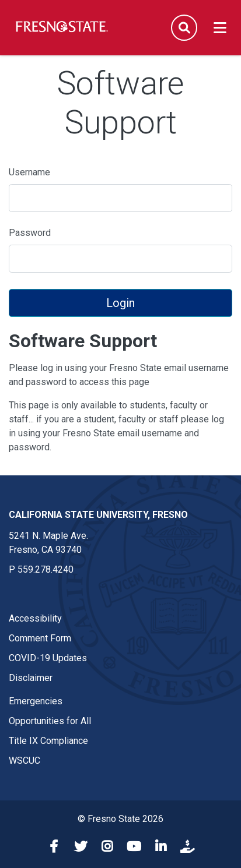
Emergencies (36, 701)
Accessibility (35, 618)
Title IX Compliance (48, 741)
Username (29, 172)
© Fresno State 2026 (120, 819)
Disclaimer (31, 678)
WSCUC (25, 761)
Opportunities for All (50, 721)
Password (30, 233)
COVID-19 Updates (48, 658)
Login (120, 303)
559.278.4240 (46, 569)
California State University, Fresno (98, 515)
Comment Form (40, 638)
